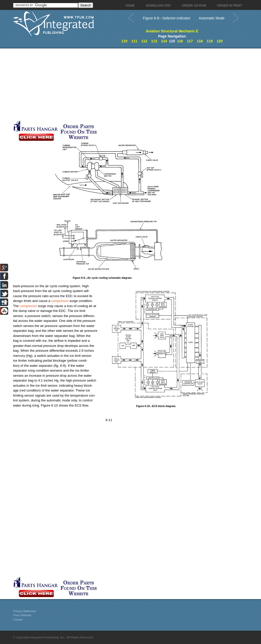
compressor (60, 301)
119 (210, 41)
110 (124, 41)
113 (154, 41)
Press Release (22, 615)
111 (134, 41)
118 (200, 41)
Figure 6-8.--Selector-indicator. (167, 18)
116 (180, 41)
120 (220, 41)
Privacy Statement (24, 611)
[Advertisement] (121, 84)
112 (144, 41)
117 (190, 41)
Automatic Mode (212, 18)
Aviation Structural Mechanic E (172, 31)
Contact (18, 620)
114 (164, 41)
